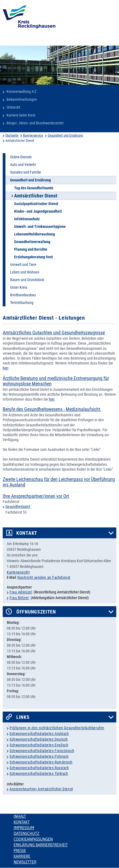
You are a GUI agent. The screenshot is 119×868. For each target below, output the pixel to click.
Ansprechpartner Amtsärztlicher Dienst (41, 789)
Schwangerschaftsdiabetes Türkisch (39, 773)
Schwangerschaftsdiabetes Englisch (39, 745)
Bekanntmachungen (22, 99)
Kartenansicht (18, 572)
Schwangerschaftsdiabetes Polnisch (39, 756)
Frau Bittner (19, 598)
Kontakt (27, 533)
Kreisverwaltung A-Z (21, 92)
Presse (20, 851)
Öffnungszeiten (36, 612)
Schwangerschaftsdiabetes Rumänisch (41, 762)
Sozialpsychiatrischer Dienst (36, 204)
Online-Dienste (21, 157)
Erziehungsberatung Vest (33, 257)
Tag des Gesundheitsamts (34, 188)
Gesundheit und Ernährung (65, 136)
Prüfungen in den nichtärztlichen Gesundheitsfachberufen (57, 728)
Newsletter (25, 862)
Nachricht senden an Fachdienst (44, 577)
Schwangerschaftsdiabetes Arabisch (39, 734)
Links (23, 717)
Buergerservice (33, 136)
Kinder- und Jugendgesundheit (38, 211)
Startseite (12, 136)
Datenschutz (26, 834)
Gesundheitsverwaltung (32, 242)
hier (5, 368)
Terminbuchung (22, 303)
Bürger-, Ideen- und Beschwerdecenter (35, 123)
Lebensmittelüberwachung (35, 234)
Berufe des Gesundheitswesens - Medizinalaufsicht (52, 409)
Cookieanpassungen (33, 839)
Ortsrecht (13, 107)
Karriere (22, 856)
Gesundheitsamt (18, 507)
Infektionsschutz (27, 219)
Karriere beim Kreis (21, 115)
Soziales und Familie (26, 172)
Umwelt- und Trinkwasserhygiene (40, 227)
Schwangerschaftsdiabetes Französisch (42, 751)
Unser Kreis (19, 287)
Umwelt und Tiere (23, 265)
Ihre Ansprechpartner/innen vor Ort (36, 496)
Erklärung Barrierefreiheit (41, 845)
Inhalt (20, 816)
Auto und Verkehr (23, 165)
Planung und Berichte (31, 249)
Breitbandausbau (23, 295)
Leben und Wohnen (25, 272)
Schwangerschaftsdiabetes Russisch (39, 768)
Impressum (24, 828)
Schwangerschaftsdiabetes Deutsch (39, 739)
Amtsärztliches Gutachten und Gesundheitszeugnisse (54, 333)
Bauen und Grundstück (27, 280)
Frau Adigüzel (21, 592)
